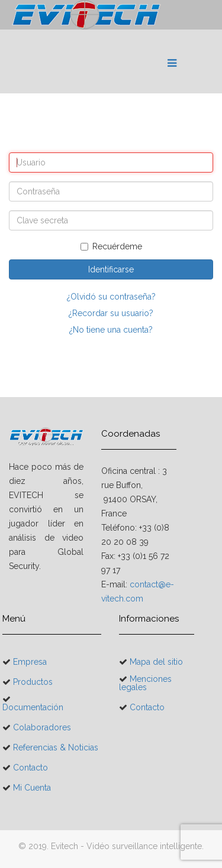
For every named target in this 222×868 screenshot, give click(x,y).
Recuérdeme (111, 246)
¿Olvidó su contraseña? (111, 297)
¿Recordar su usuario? (111, 313)
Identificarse (111, 269)
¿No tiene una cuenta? (111, 330)
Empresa (29, 662)
